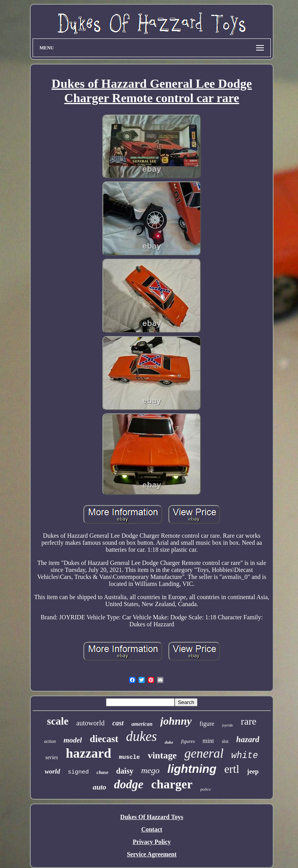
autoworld (91, 723)
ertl (232, 769)
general (204, 753)
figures (188, 741)
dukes (142, 736)
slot (225, 741)
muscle (130, 757)
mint (208, 741)
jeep (253, 771)
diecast (104, 739)
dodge (129, 784)
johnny (176, 721)
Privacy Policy (152, 842)
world (52, 771)
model (73, 740)
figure (207, 724)
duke (169, 742)
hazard (248, 739)
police (205, 789)
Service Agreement (152, 854)
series (52, 757)
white (245, 756)
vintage (162, 755)
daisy (125, 771)
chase (102, 772)
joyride (227, 725)
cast (118, 723)
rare (248, 721)
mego (151, 770)
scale (58, 721)
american (142, 724)
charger (172, 784)
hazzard (89, 753)
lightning (192, 769)
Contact (152, 829)
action (50, 741)
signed (78, 772)
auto (100, 787)
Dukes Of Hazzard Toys (152, 817)
